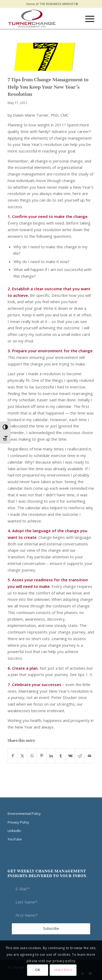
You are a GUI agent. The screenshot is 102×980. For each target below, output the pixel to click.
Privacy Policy (18, 822)
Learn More (63, 970)
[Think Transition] (42, 18)
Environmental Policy (24, 814)
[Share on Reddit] (80, 756)
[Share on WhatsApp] (32, 756)
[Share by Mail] (89, 756)
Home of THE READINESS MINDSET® (52, 4)
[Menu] (87, 18)
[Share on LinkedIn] (51, 756)
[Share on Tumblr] (61, 756)
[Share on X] (22, 756)
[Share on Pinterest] (41, 756)
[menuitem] (52, 4)
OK (38, 970)
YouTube (15, 839)
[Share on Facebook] (13, 756)
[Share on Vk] (70, 756)
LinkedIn (14, 831)
